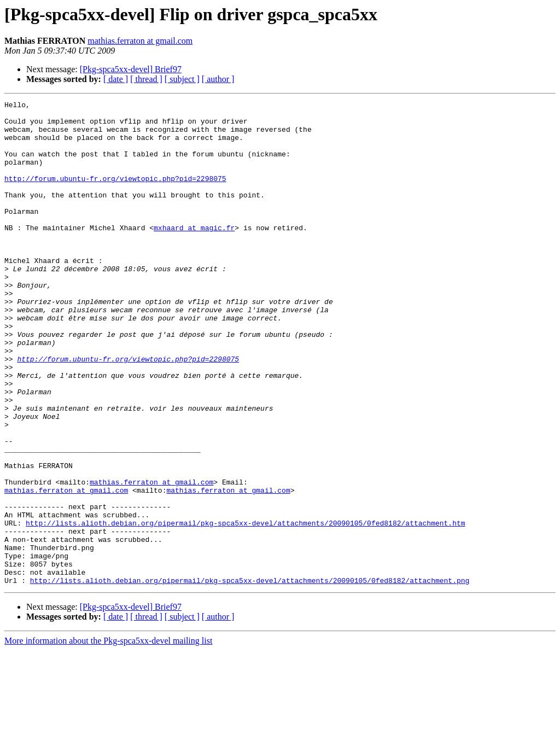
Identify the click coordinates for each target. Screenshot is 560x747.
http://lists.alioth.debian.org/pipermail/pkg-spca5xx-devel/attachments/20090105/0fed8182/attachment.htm (245, 608)
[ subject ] (182, 79)
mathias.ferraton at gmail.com (140, 41)
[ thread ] (146, 79)
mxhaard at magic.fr (194, 254)
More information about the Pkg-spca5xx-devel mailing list (108, 737)
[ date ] (116, 79)
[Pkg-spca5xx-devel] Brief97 (131, 69)
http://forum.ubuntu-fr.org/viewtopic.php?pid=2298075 (115, 195)
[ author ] (218, 79)
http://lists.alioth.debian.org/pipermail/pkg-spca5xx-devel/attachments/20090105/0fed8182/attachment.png (250, 677)
